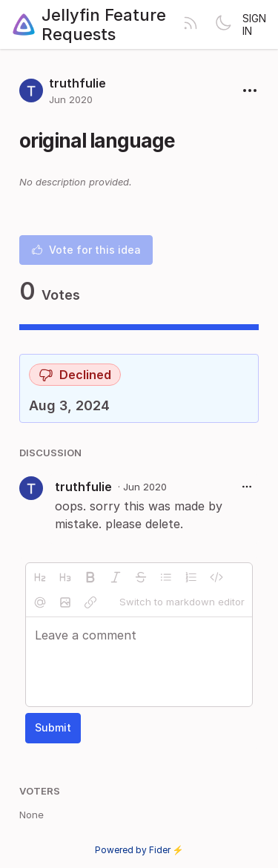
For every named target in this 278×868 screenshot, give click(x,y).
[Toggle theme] (223, 24)
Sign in (254, 24)
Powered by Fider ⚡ (139, 850)
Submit (53, 727)
